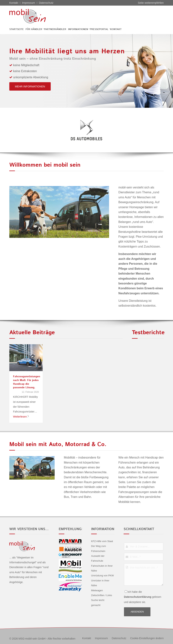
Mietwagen (97, 590)
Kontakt (14, 3)
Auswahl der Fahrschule (98, 558)
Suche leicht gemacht (98, 603)
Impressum (28, 3)
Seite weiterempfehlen (151, 3)
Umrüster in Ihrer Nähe (100, 583)
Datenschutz (46, 3)
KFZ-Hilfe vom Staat (102, 541)
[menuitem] (17, 29)
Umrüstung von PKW (102, 575)
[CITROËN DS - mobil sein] (33, 16)
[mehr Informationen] (30, 86)
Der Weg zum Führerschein (99, 548)
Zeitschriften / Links (102, 595)
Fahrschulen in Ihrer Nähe (102, 568)
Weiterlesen (21, 417)
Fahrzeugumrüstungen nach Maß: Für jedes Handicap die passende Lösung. (27, 382)
